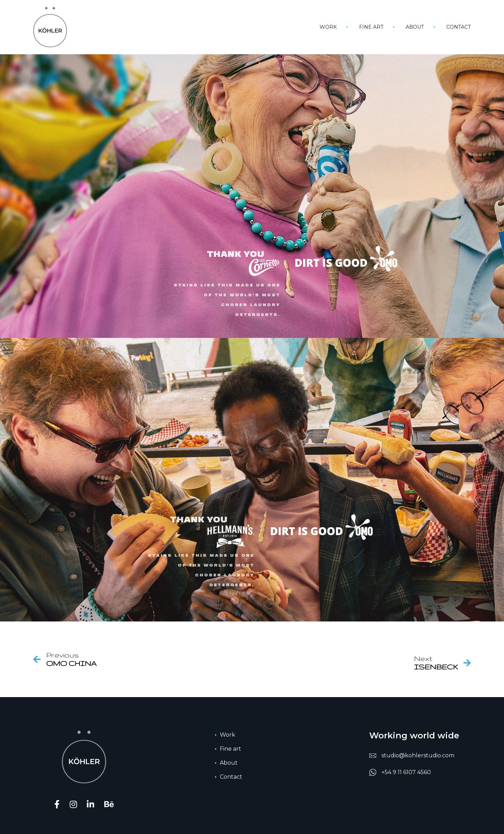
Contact (458, 27)
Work (328, 27)
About (415, 27)
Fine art (371, 27)
